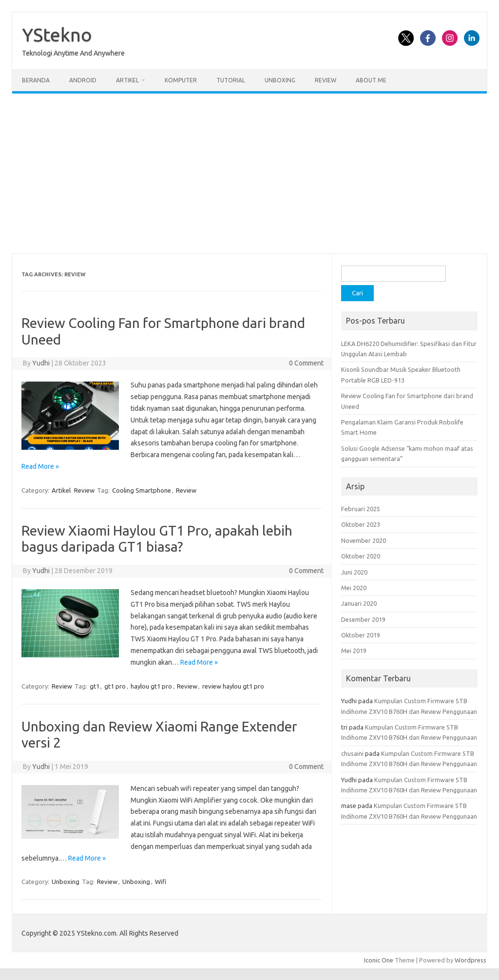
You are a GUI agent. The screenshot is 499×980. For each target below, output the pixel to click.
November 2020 (364, 540)
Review (326, 80)
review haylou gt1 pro (233, 686)
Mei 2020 (354, 588)
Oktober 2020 (361, 556)
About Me (371, 80)
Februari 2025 (361, 509)
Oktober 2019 (361, 635)
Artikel (127, 80)
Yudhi (41, 363)
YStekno (57, 35)
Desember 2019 (363, 619)
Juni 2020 (354, 572)
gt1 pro (115, 686)
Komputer (181, 80)
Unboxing (280, 80)
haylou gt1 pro (151, 686)
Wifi (161, 882)
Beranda (36, 80)
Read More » (40, 466)
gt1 (95, 686)
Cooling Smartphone (142, 490)
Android (83, 80)
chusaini (352, 753)
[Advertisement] (249, 173)
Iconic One (379, 960)
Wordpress (470, 960)
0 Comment (306, 363)
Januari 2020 (359, 603)
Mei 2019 (354, 651)
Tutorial (231, 80)
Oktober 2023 (361, 524)
